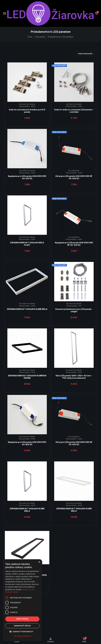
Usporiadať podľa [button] (85, 54)
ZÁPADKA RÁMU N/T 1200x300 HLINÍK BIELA (74, 510)
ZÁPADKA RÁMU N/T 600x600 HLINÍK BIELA (27, 510)
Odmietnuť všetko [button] (22, 626)
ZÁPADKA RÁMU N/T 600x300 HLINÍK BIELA (27, 309)
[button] (96, 13)
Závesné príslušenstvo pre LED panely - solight (74, 310)
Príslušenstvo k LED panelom (61, 37)
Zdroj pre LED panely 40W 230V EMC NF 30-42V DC (74, 177)
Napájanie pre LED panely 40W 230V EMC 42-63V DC (27, 177)
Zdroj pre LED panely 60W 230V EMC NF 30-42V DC (74, 443)
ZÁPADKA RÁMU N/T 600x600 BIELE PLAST (27, 244)
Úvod (30, 37)
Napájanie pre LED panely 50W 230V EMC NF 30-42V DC (74, 244)
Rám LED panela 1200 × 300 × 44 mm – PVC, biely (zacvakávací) (74, 377)
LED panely (40, 37)
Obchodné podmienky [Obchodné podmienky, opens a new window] (22, 636)
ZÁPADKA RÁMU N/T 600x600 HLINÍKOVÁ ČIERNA (27, 377)
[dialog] (22, 600)
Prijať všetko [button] (22, 619)
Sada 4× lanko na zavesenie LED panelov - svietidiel (74, 111)
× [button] (39, 562)
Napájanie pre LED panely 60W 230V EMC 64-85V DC (27, 443)
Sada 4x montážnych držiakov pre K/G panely (27, 111)
